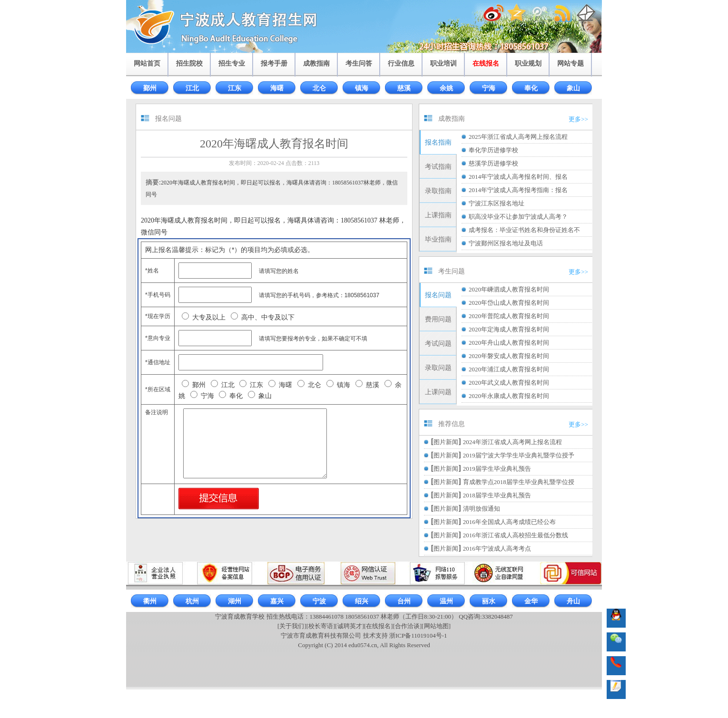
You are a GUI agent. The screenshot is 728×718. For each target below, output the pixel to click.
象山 (573, 88)
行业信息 (401, 63)
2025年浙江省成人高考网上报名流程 (518, 137)
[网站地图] (436, 626)
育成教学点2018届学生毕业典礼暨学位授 (519, 482)
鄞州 (150, 88)
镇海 (362, 88)
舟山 (573, 601)
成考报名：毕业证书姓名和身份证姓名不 (524, 230)
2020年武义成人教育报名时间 (509, 383)
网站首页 (147, 63)
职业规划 (528, 63)
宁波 (319, 601)
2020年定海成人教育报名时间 (509, 329)
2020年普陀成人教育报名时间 (509, 316)
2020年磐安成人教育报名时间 (509, 356)
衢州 (150, 601)
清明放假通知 (482, 509)
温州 (446, 601)
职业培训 (443, 63)
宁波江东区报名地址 (497, 203)
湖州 (235, 601)
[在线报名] (379, 626)
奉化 (531, 88)
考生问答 (359, 63)
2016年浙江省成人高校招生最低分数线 (516, 535)
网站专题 (571, 63)
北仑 (319, 88)
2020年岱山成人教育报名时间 (509, 303)
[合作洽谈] (408, 626)
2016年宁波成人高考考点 (497, 548)
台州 (404, 601)
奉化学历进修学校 (493, 150)
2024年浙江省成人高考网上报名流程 (512, 442)
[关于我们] (292, 626)
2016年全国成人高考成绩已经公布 (509, 522)
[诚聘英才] (349, 626)
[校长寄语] (321, 626)
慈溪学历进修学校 (493, 163)
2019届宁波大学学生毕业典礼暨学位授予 (519, 455)
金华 (531, 601)
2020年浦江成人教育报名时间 (509, 369)
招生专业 (232, 63)
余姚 (446, 88)
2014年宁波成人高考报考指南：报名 (518, 190)
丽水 (489, 601)
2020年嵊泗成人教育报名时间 (509, 289)
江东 (235, 88)
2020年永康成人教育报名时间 (509, 396)
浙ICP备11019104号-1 (418, 636)
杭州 (192, 601)
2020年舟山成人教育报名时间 (509, 343)
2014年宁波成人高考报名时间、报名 (518, 177)
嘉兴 (277, 601)
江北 (192, 88)
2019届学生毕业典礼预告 (497, 469)
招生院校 (189, 63)
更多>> (578, 119)
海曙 (277, 88)
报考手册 (274, 63)
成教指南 (316, 63)
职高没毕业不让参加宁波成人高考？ (518, 217)
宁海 (489, 88)
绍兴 (362, 601)
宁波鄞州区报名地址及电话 (506, 243)
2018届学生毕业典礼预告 (497, 495)
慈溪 (404, 88)
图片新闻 (446, 442)
